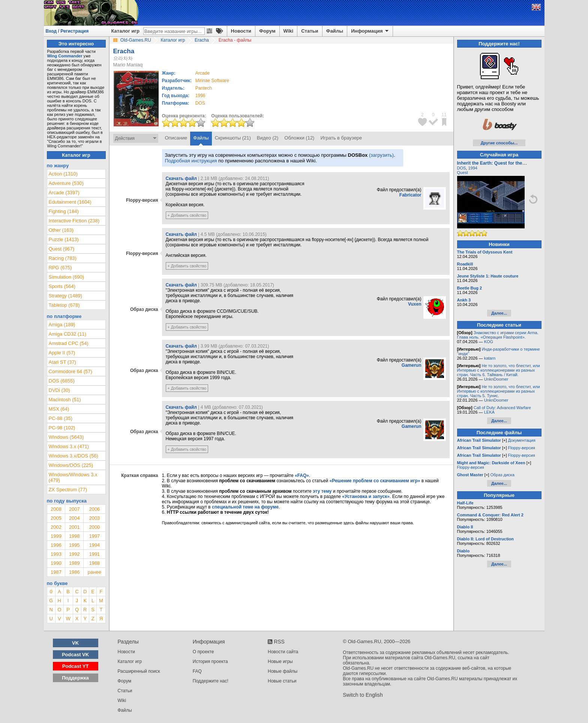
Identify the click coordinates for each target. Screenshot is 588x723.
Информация (370, 31)
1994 (94, 545)
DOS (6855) (62, 381)
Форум (267, 31)
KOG (489, 342)
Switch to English (363, 695)
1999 (56, 536)
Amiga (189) (62, 325)
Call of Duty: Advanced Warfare (502, 408)
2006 (94, 509)
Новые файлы (283, 671)
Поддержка (75, 678)
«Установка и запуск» (366, 496)
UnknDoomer (496, 379)
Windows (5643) (66, 437)
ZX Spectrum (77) (68, 490)
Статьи (310, 31)
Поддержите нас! (211, 681)
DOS (462, 168)
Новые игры (280, 661)
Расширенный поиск (139, 671)
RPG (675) (60, 268)
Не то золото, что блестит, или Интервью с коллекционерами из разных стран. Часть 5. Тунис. (499, 391)
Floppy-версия (522, 448)
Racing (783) (63, 258)
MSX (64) (59, 409)
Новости (241, 31)
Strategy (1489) (66, 296)
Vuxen (415, 304)
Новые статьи (282, 681)
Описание (176, 138)
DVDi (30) (59, 390)
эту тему (322, 491)
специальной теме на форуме (245, 507)
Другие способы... (499, 143)
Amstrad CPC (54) (69, 343)
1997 (94, 536)
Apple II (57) (62, 353)
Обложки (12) (299, 138)
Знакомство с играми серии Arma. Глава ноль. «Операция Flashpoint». (498, 335)
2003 (94, 518)
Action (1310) (63, 174)
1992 (74, 554)
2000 (94, 527)
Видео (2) (268, 138)
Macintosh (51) (65, 400)
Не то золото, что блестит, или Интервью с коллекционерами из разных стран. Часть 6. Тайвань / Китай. (499, 370)
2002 (56, 527)
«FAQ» (302, 475)
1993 (56, 554)
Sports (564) (62, 286)
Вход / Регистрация (67, 31)
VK (75, 643)
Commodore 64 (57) (70, 371)
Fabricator (410, 195)
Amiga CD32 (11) (67, 334)
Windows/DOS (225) (71, 465)
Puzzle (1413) (64, 239)
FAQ (197, 671)
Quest (463, 172)
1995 (74, 545)
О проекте (203, 652)
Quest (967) (62, 249)
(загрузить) (381, 155)
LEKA (489, 412)
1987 (56, 572)
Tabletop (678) (64, 305)
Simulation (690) (67, 277)
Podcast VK (75, 655)
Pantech (204, 88)
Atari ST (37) (62, 362)
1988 (94, 563)
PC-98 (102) (62, 428)
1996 (200, 96)
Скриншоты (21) (233, 138)
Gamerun (412, 365)
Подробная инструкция (191, 161)
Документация (522, 440)
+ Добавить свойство (187, 215)
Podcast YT (76, 666)
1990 (56, 563)
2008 (56, 509)
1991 (94, 554)
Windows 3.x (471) (69, 446)
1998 (74, 536)
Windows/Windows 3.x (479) (73, 477)
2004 (74, 518)
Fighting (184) (64, 211)
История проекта (210, 661)
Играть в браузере (341, 138)
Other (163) (61, 230)
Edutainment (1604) (70, 202)
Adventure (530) (66, 183)
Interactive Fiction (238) (74, 221)
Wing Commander (65, 56)
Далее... (499, 313)
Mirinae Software (212, 81)
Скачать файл (181, 178)
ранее (94, 572)
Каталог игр (125, 31)
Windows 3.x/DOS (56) (73, 456)
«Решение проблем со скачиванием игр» (375, 481)
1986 (74, 572)
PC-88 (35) (61, 418)
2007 (74, 509)
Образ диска (502, 475)
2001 (74, 527)
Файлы (335, 31)
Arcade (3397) (64, 193)
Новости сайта (283, 652)
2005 (56, 518)
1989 (74, 563)
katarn (490, 358)
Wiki (289, 31)
